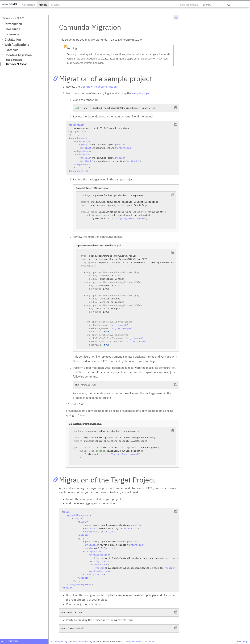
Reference (12, 34)
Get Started (28, 5)
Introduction (13, 24)
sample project (141, 93)
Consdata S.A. (150, 641)
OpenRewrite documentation (99, 87)
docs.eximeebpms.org (82, 641)
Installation (13, 39)
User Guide (12, 29)
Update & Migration (18, 55)
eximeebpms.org (189, 5)
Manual (43, 5)
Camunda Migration (17, 64)
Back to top (242, 641)
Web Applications (17, 45)
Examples (11, 50)
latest (14, 18)
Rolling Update (14, 60)
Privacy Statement (133, 641)
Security (55, 5)
